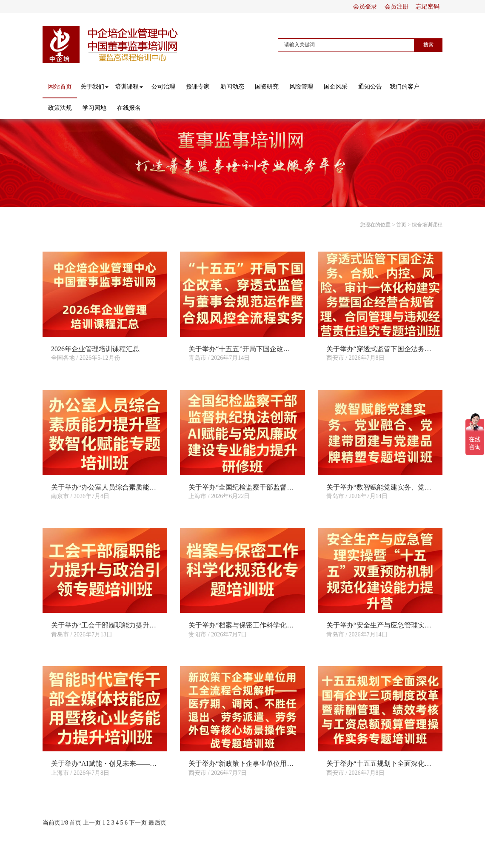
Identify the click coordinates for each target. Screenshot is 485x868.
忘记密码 (428, 7)
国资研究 (267, 87)
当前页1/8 (55, 823)
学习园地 (94, 108)
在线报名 (129, 108)
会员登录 (365, 7)
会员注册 (397, 7)
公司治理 (163, 87)
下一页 (138, 823)
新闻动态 (232, 87)
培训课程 (129, 87)
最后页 (157, 823)
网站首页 (60, 87)
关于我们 (94, 87)
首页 (401, 225)
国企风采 (336, 87)
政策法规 (60, 108)
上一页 (92, 823)
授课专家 (198, 87)
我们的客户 (405, 87)
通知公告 (370, 87)
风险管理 (301, 87)
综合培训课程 (427, 225)
